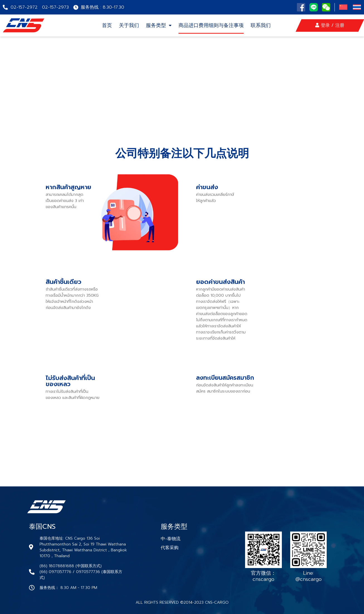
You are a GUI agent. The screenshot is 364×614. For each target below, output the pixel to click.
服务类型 (159, 25)
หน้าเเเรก (36, 90)
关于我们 (129, 25)
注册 (340, 25)
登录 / (325, 25)
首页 (107, 25)
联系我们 (261, 25)
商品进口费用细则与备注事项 (211, 25)
